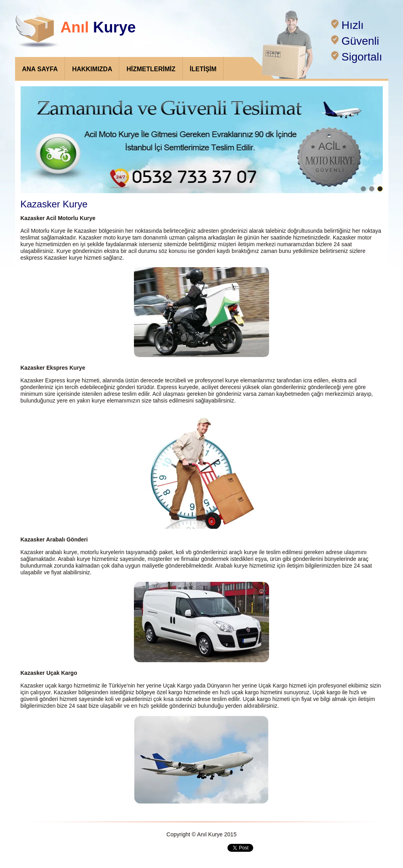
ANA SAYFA (40, 69)
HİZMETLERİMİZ (151, 69)
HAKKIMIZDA (92, 69)
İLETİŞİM (203, 69)
